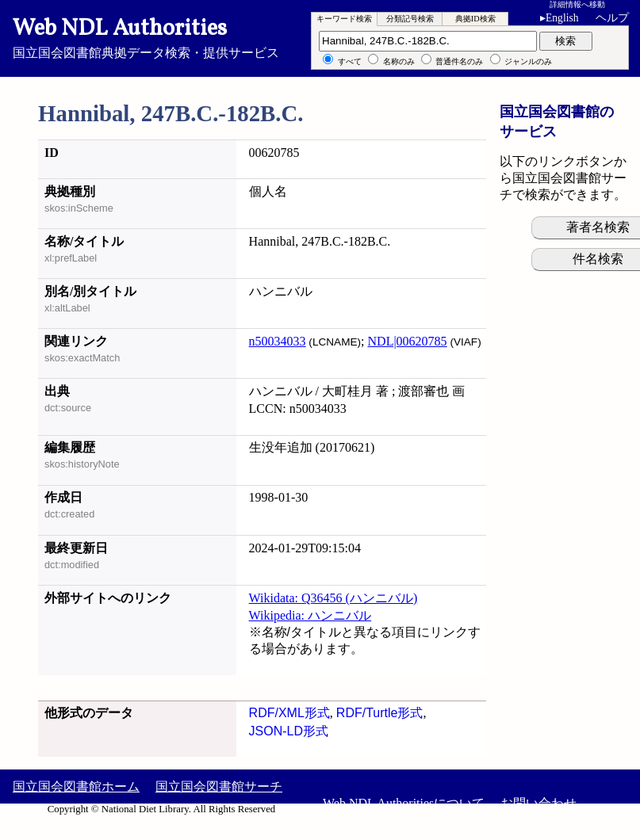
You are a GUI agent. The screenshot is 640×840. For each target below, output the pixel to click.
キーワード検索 (344, 19)
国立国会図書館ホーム (76, 787)
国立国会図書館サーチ (219, 787)
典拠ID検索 (475, 19)
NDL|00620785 (408, 341)
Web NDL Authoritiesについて (404, 803)
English (562, 18)
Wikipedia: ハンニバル (310, 615)
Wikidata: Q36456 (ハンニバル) (333, 598)
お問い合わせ (538, 803)
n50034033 (278, 341)
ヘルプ (612, 18)
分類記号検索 (410, 19)
